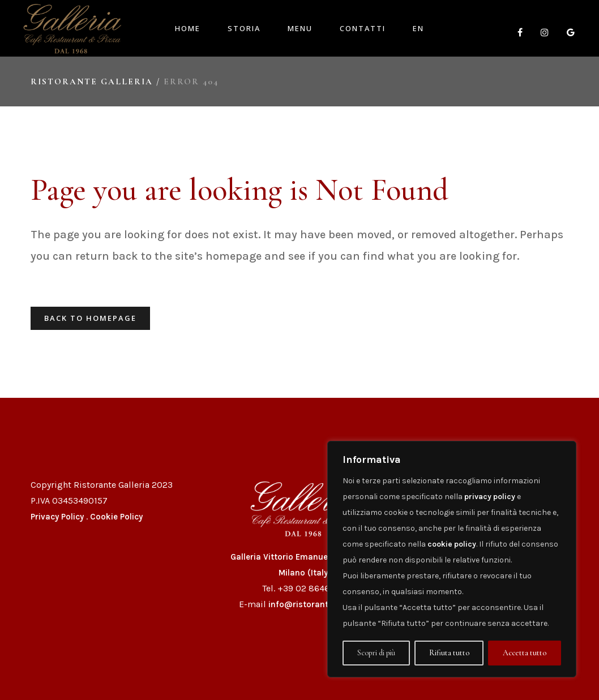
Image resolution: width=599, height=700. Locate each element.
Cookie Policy (116, 517)
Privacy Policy (57, 517)
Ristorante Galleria (92, 81)
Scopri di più (376, 653)
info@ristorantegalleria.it (320, 604)
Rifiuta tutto (449, 653)
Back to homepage (90, 318)
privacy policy (490, 497)
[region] (452, 559)
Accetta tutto (525, 653)
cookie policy (452, 544)
